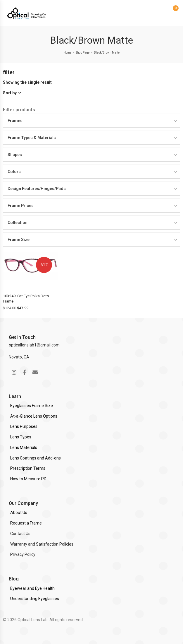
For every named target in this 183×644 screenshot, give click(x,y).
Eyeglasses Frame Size (32, 406)
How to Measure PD (28, 479)
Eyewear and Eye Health (32, 588)
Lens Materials (24, 447)
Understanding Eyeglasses (35, 599)
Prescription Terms (28, 468)
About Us (19, 513)
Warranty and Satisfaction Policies (42, 544)
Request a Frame (26, 523)
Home (67, 53)
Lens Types (21, 437)
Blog (14, 579)
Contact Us (20, 534)
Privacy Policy (23, 554)
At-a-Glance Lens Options (34, 416)
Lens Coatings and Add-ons (36, 458)
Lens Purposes (24, 426)
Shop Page (83, 53)
